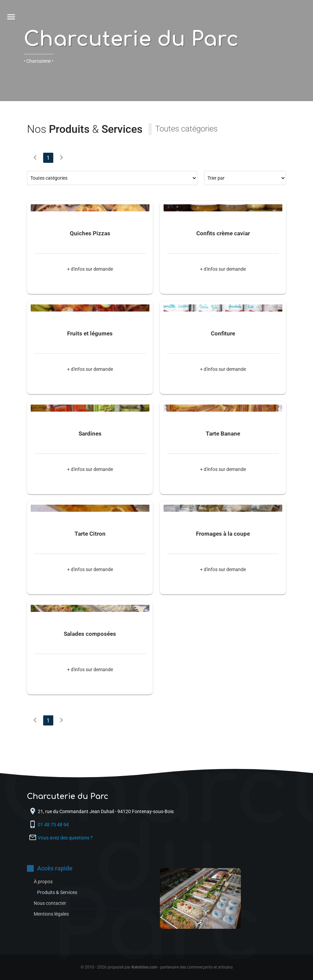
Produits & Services (57, 892)
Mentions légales (51, 914)
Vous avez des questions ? (65, 838)
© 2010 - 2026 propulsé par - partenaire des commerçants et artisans (157, 967)
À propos (43, 882)
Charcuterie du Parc (131, 39)
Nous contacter (50, 903)
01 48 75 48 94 (54, 825)
